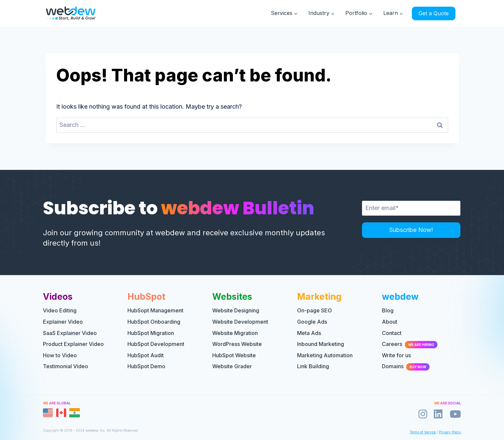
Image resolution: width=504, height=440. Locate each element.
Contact (392, 333)
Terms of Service (423, 432)
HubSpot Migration (151, 333)
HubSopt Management (155, 310)
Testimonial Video (66, 366)
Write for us (396, 355)
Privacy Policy (450, 432)
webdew (400, 297)
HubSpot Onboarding (154, 322)
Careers (410, 344)
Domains (406, 366)
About (390, 322)
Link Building (313, 366)
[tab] (48, 413)
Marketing (319, 297)
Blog (388, 310)
